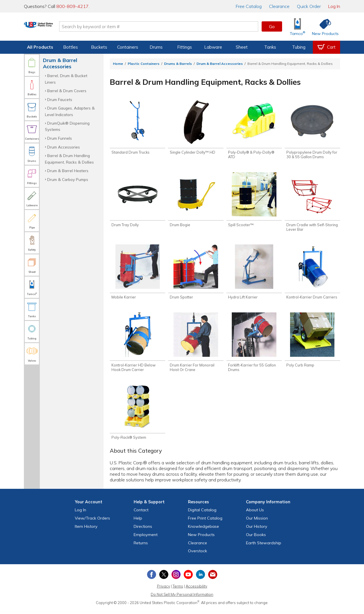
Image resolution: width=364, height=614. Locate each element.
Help (138, 523)
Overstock (197, 556)
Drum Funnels (60, 138)
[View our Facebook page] (152, 579)
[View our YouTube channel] (188, 579)
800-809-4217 (73, 6)
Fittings (185, 47)
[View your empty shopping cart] (326, 47)
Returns (141, 547)
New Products (201, 539)
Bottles (71, 47)
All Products (40, 47)
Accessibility (197, 591)
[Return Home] (57, 28)
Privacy (164, 591)
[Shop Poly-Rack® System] (137, 417)
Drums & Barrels (178, 64)
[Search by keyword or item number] (178, 26)
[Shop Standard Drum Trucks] (137, 128)
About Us (255, 515)
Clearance (279, 6)
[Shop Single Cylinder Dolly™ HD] (196, 128)
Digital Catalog (202, 515)
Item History (86, 531)
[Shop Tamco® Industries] (297, 27)
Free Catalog (205, 523)
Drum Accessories (64, 147)
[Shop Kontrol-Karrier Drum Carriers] (312, 275)
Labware (213, 47)
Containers (128, 47)
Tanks (270, 47)
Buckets (99, 47)
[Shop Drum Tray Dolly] (137, 201)
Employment (146, 539)
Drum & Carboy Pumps (68, 179)
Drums (156, 47)
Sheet (242, 47)
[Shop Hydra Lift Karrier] (254, 275)
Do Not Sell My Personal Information (182, 599)
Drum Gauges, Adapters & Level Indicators (70, 111)
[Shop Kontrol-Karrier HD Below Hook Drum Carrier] (137, 345)
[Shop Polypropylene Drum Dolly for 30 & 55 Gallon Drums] (312, 130)
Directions (143, 531)
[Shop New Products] (323, 27)
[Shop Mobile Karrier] (137, 275)
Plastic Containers (144, 64)
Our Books (256, 539)
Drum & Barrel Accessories (220, 64)
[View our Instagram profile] (176, 579)
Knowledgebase (203, 531)
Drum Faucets (60, 99)
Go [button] (272, 26)
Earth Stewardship (264, 547)
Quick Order (309, 6)
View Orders (92, 523)
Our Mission (257, 523)
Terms (178, 591)
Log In (334, 6)
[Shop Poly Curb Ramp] (312, 343)
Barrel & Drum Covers (67, 91)
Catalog (249, 6)
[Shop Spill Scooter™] (254, 201)
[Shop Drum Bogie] (196, 201)
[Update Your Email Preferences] (213, 579)
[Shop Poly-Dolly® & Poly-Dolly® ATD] (254, 130)
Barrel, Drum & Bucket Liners (66, 79)
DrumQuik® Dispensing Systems (67, 126)
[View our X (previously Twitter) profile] (164, 579)
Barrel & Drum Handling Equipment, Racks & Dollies (69, 159)
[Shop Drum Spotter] (196, 275)
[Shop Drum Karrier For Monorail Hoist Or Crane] (196, 345)
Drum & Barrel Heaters (68, 171)
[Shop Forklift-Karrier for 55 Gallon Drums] (254, 345)
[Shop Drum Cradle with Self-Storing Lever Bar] (312, 203)
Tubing (299, 47)
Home (118, 64)
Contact (141, 515)
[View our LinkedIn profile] (200, 579)
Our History (257, 531)
